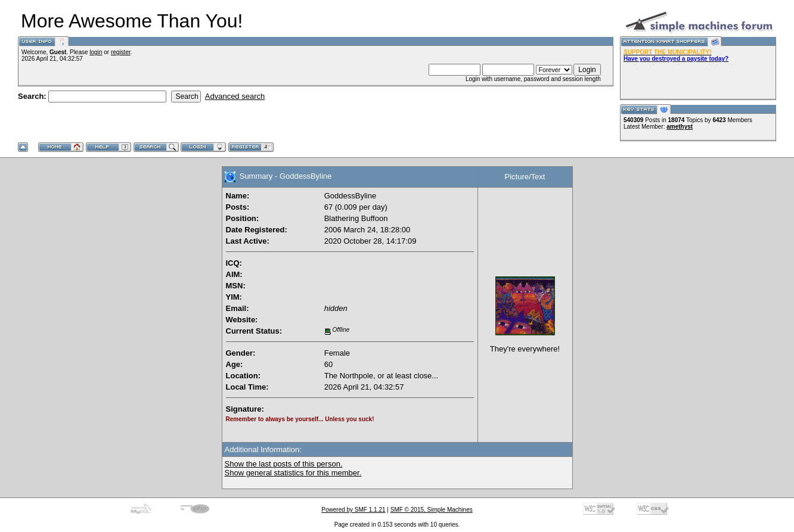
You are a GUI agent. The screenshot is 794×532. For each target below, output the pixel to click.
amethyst (680, 127)
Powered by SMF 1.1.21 (353, 510)
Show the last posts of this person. (284, 464)
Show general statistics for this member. (293, 473)
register (121, 52)
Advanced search (235, 96)
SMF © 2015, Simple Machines (432, 510)
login (96, 52)
